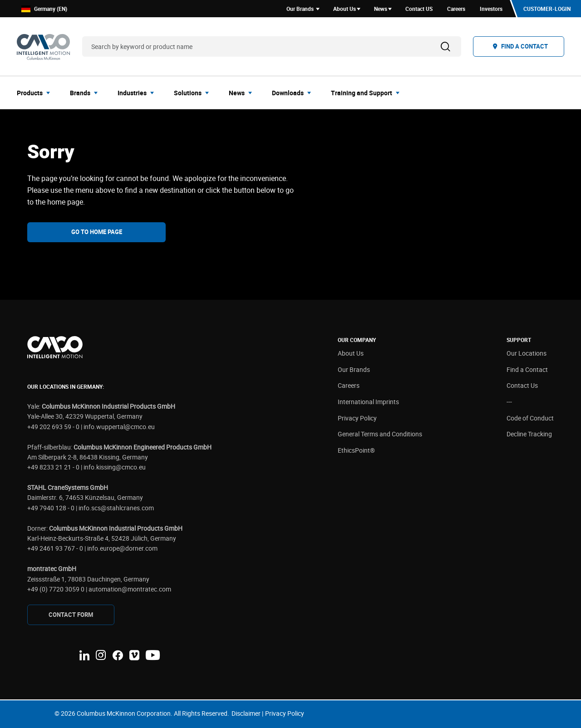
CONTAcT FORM (71, 615)
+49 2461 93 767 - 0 (55, 548)
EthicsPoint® (356, 450)
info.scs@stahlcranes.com (116, 508)
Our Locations (527, 353)
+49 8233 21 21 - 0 (53, 467)
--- (509, 402)
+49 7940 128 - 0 (51, 508)
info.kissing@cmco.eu (115, 467)
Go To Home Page (97, 232)
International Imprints (368, 402)
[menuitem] (36, 93)
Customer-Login (547, 9)
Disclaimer (246, 713)
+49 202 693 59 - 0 (53, 427)
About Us (351, 353)
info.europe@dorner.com (122, 548)
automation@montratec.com (130, 589)
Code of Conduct (530, 418)
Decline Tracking (529, 434)
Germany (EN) (44, 9)
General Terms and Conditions (380, 434)
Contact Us (522, 385)
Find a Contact (527, 369)
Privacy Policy (357, 418)
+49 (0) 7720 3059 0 (56, 589)
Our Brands (354, 369)
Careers (349, 385)
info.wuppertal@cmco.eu (119, 427)
